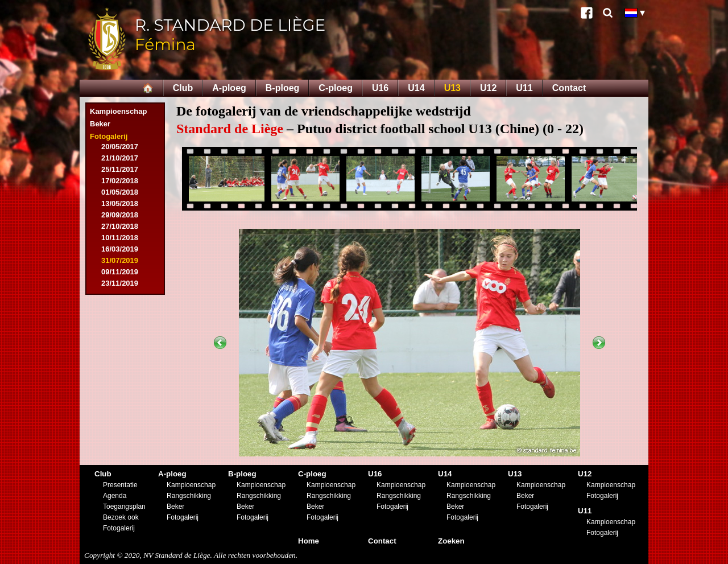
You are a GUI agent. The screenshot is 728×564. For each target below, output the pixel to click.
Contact (569, 88)
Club (183, 88)
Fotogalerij (109, 136)
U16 (380, 88)
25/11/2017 (120, 169)
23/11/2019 (120, 283)
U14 (416, 88)
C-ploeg (336, 88)
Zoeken (451, 541)
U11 (524, 88)
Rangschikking (189, 496)
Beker (100, 124)
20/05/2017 (120, 147)
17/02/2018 (120, 181)
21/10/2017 (120, 158)
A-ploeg (229, 88)
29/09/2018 (120, 215)
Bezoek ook (121, 517)
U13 (452, 88)
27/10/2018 (120, 226)
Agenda (115, 496)
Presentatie (120, 485)
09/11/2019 (120, 272)
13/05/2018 (120, 203)
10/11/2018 (120, 238)
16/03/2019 (120, 249)
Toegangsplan (124, 507)
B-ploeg (283, 88)
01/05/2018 (120, 192)
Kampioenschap (118, 111)
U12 (488, 88)
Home (309, 541)
